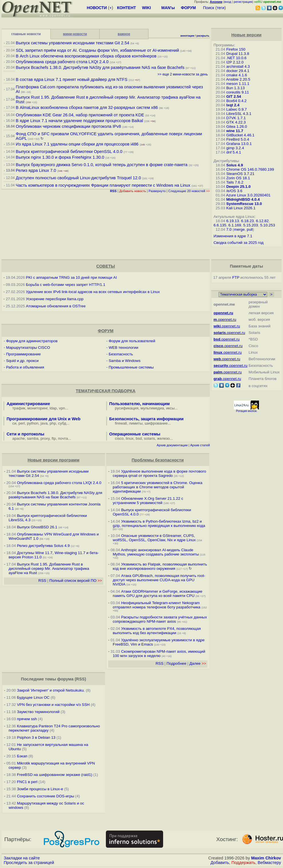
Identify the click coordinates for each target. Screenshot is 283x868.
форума (65, 679)
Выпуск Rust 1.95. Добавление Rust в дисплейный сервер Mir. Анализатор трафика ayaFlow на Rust (49, 569)
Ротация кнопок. (247, 411)
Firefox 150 (236, 49)
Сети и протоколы (25, 434)
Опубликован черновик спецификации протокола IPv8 (68, 126)
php (53, 423)
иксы (170, 408)
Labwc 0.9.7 (237, 109)
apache (19, 438)
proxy (45, 438)
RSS (42, 581)
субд (62, 423)
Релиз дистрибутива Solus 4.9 (43, 546)
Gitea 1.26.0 (237, 127)
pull (250, 229)
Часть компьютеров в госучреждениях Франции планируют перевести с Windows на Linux (103, 185)
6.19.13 (233, 221)
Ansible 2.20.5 (238, 79)
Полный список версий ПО (76, 581)
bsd (139, 438)
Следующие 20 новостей (189, 191)
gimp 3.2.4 (235, 148)
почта (63, 438)
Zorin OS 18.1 (238, 178)
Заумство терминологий (38, 712)
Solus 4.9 (235, 165)
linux (129, 438)
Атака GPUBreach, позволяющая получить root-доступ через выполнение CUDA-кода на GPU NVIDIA (159, 580)
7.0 (229, 229)
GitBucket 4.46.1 (241, 135)
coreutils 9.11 (238, 92)
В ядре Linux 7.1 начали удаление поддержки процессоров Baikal (79, 121)
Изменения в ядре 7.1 (233, 236)
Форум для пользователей (132, 341)
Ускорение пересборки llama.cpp (55, 299)
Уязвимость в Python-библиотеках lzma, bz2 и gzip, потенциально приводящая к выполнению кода (159, 523)
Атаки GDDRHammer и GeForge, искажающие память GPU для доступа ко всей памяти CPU (158, 594)
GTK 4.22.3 (236, 122)
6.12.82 (262, 221)
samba (33, 438)
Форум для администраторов (32, 341)
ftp (54, 438)
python (33, 423)
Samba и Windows (125, 361)
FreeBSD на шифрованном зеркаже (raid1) (55, 775)
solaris (150, 438)
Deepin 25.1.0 (239, 187)
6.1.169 (235, 225)
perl (22, 423)
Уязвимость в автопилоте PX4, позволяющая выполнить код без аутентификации (157, 631)
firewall (121, 423)
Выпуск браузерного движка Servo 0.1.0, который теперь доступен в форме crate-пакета (102, 165)
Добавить (220, 863)
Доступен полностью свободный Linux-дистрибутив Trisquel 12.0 (78, 178)
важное (124, 34)
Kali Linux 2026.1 (241, 208)
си (14, 423)
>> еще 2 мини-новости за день (183, 74)
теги (220, 8)
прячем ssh (27, 719)
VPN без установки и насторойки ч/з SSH (53, 705)
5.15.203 (251, 225)
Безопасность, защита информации (147, 419)
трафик (19, 408)
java (44, 423)
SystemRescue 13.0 (244, 204)
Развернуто (157, 191)
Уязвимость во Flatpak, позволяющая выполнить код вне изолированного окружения (160, 566)
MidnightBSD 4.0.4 (243, 199)
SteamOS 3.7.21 (241, 174)
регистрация (243, 2)
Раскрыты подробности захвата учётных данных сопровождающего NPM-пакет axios (160, 619)
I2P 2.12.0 (235, 62)
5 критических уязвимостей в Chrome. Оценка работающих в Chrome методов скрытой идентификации (158, 487)
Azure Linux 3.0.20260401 (248, 195)
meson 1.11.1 (238, 84)
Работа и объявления (25, 367)
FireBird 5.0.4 (238, 139)
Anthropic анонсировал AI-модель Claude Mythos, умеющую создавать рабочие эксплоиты (156, 552)
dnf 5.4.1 (234, 152)
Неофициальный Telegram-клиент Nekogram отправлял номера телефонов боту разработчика (157, 605)
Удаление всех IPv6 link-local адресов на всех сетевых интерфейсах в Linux (93, 292)
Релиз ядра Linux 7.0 (36, 170)
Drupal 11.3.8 (238, 54)
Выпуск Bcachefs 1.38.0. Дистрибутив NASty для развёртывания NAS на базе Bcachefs (100, 67)
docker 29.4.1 (238, 71)
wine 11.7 (235, 131)
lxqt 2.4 (233, 105)
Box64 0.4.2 (237, 101)
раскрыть (203, 36)
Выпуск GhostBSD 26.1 (37, 527)
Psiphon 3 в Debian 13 (36, 737)
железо (163, 438)
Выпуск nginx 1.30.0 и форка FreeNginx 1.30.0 (61, 157)
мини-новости (75, 34)
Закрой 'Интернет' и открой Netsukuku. (51, 690)
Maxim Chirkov (266, 858)
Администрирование (28, 404)
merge (239, 229)
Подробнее (176, 663)
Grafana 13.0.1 (239, 144)
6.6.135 (220, 225)
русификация (127, 408)
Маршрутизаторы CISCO (28, 348)
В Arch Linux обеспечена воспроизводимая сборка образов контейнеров (86, 56)
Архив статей (200, 445)
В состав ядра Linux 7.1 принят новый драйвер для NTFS (72, 79)
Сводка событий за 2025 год (239, 243)
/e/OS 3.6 (234, 191)
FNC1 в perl (27, 782)
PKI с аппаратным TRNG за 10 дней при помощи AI (72, 277)
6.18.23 (248, 221)
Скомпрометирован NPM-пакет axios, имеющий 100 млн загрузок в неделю (159, 654)
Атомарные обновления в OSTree (56, 306)
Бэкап (22, 756)
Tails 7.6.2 (235, 182)
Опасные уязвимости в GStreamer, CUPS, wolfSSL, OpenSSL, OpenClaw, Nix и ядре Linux (154, 538)
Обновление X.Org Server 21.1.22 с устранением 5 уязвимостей (148, 501)
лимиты (136, 423)
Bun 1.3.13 (235, 88)
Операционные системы (135, 434)
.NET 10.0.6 (237, 58)
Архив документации (172, 445)
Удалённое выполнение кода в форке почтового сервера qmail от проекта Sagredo (159, 473)
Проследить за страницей (29, 863)
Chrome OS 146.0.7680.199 (250, 169)
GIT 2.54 (234, 96)
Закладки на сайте (22, 858)
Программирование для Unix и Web (43, 419)
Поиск (209, 8)
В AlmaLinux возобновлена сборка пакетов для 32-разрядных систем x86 (87, 107)
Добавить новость (133, 191)
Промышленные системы (131, 367)
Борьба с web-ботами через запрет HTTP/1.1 (66, 285)
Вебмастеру (269, 863)
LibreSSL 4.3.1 (239, 114)
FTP (236, 277)
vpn (62, 408)
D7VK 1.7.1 (236, 118)
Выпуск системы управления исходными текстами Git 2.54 (72, 43)
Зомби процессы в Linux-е (40, 789)
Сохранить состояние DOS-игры (45, 796)
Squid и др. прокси (22, 361)
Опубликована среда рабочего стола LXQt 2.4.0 (62, 62)
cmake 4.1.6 (237, 75)
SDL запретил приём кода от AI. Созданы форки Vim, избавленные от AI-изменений (97, 50)
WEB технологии (123, 348)
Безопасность (121, 354)
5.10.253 (268, 225)
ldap (53, 408)
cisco (119, 438)
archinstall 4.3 (238, 66)
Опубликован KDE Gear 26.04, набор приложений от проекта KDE (81, 115)
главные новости (26, 34)
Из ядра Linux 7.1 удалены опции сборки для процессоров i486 (77, 144)
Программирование (23, 354)
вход (228, 2)
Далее (198, 663)
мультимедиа (152, 408)
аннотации (187, 36)
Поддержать (244, 863)
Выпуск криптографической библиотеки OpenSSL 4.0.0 (69, 152)
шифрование (156, 423)
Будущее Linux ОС (33, 697)
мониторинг (37, 408)
